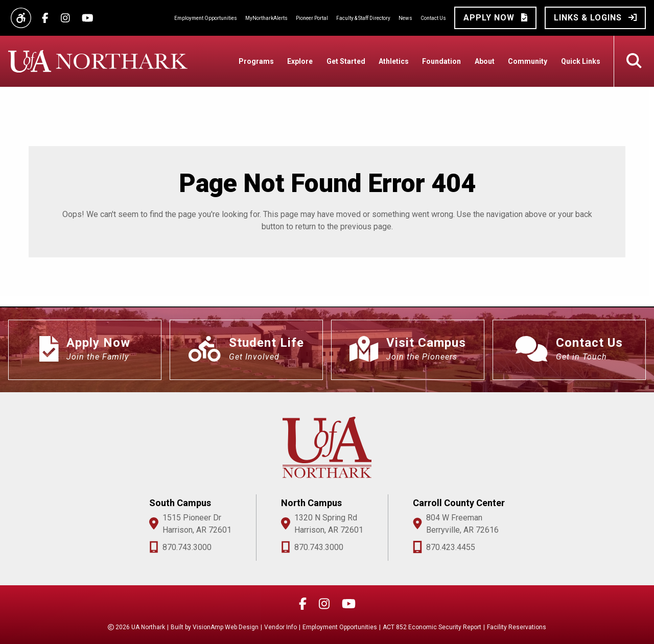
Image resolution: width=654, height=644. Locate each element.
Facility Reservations (517, 627)
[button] (495, 18)
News (405, 18)
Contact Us (433, 18)
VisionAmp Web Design (226, 627)
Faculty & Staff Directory (363, 18)
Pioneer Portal (312, 18)
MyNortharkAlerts (266, 18)
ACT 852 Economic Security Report (432, 627)
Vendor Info (281, 627)
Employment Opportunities (206, 18)
